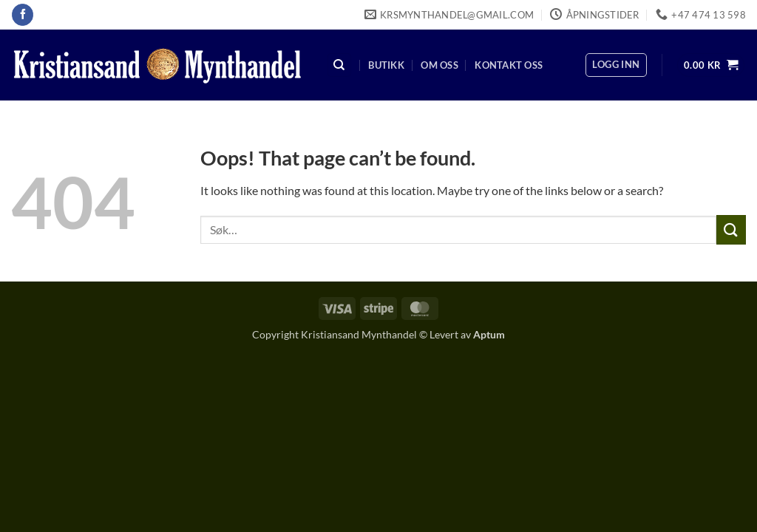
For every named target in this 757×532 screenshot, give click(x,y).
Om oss (439, 65)
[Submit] (731, 229)
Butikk (386, 65)
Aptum (489, 334)
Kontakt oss (509, 65)
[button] (616, 65)
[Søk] (339, 65)
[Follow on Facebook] (23, 15)
